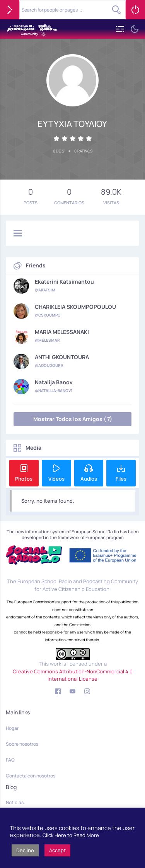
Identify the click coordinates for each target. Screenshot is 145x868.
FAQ (10, 760)
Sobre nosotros (22, 744)
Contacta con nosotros (31, 776)
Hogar (12, 728)
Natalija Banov (54, 382)
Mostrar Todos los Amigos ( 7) (73, 419)
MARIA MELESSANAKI (62, 332)
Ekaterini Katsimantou (64, 282)
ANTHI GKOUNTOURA (62, 357)
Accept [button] (57, 850)
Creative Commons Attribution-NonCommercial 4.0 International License (73, 675)
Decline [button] (25, 850)
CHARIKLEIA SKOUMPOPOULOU (75, 307)
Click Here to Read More (71, 835)
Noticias (15, 802)
